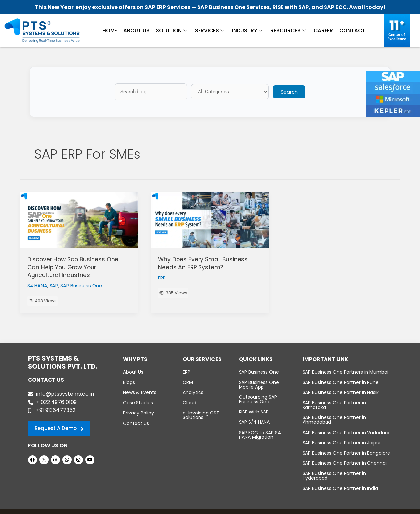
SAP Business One (83, 285)
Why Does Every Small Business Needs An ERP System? (204, 263)
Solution (172, 30)
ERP (162, 278)
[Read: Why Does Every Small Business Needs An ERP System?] (210, 220)
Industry (247, 30)
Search (289, 92)
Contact (350, 30)
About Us (138, 30)
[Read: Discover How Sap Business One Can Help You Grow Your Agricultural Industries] (79, 220)
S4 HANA (38, 285)
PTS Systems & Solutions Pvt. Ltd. (196, 508)
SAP (55, 285)
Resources (287, 30)
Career (321, 30)
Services (210, 30)
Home (113, 30)
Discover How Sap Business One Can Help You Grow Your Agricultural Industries (74, 267)
